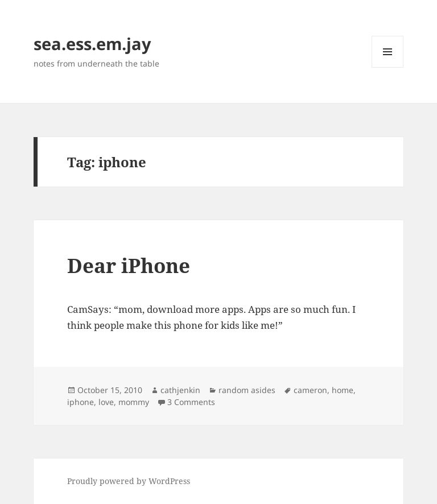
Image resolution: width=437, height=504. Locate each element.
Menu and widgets (388, 67)
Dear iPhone (129, 265)
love (106, 402)
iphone (81, 402)
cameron (310, 390)
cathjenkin (180, 390)
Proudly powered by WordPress (129, 481)
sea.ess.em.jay (92, 44)
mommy (134, 402)
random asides (247, 390)
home (343, 390)
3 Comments (191, 402)
